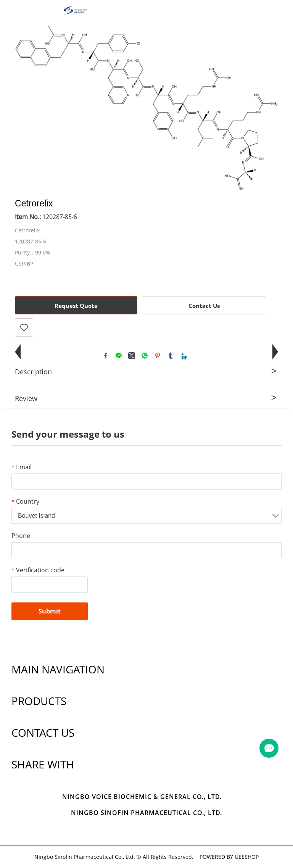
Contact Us (204, 306)
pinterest (158, 356)
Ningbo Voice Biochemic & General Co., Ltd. (142, 797)
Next (268, 108)
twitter (132, 356)
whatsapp (145, 356)
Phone (21, 536)
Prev (25, 108)
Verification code (38, 570)
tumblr (171, 356)
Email (22, 467)
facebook (106, 356)
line (119, 356)
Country (25, 501)
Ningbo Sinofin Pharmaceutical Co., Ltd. (146, 813)
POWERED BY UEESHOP (229, 858)
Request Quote (76, 306)
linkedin (184, 356)
